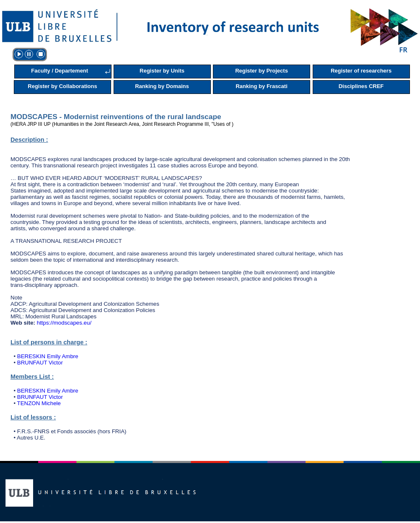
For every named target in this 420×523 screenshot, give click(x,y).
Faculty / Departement (60, 71)
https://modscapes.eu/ (64, 323)
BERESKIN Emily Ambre (48, 356)
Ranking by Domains (162, 86)
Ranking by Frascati (262, 86)
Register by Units (162, 71)
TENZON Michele (39, 403)
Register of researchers (361, 71)
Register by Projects (262, 71)
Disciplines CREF (361, 86)
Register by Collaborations (62, 86)
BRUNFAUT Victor (40, 363)
